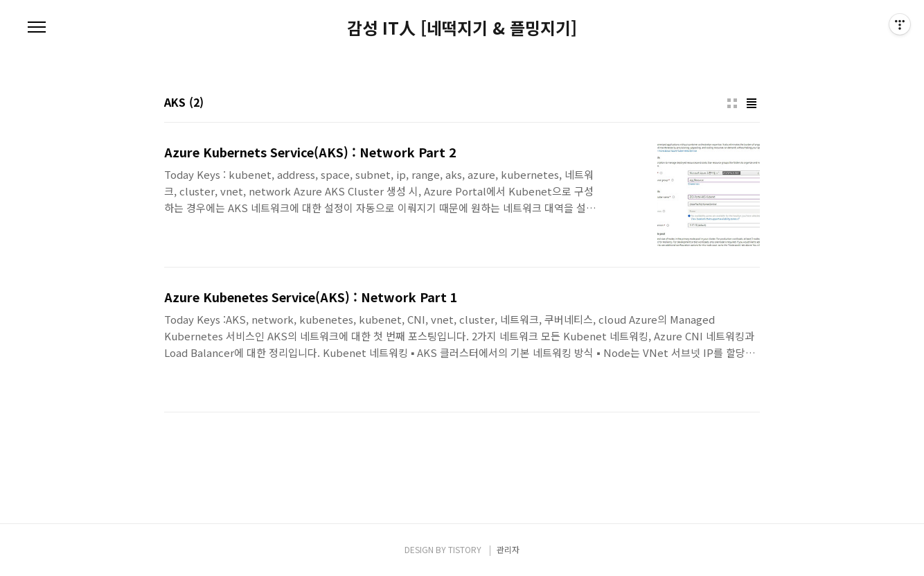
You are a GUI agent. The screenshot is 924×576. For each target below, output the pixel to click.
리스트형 (752, 103)
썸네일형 (732, 103)
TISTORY (465, 549)
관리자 (508, 549)
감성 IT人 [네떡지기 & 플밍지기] (462, 28)
